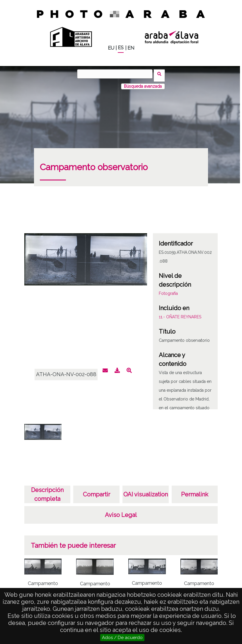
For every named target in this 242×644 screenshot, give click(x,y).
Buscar (161, 74)
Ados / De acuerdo (122, 638)
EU (111, 48)
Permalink (195, 491)
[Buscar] (117, 74)
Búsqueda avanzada (143, 83)
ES (121, 48)
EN (131, 48)
